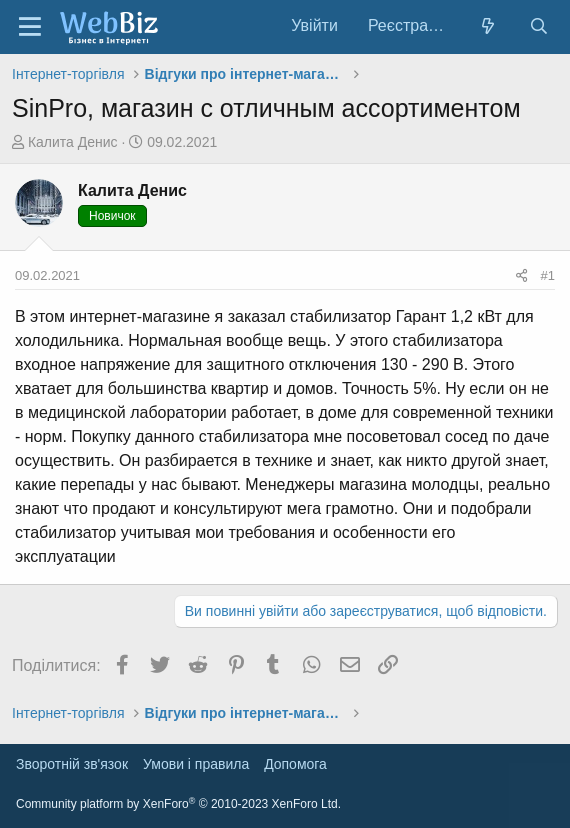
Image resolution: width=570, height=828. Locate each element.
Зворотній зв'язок (72, 764)
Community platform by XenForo (178, 804)
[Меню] (30, 27)
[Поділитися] (521, 276)
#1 (548, 275)
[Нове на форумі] (488, 26)
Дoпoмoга (295, 764)
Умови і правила (196, 764)
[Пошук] (538, 26)
